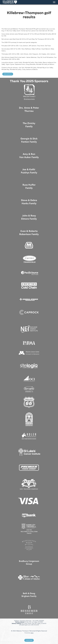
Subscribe (29, 640)
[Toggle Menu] (54, 2)
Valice (32, 633)
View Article (8, 74)
